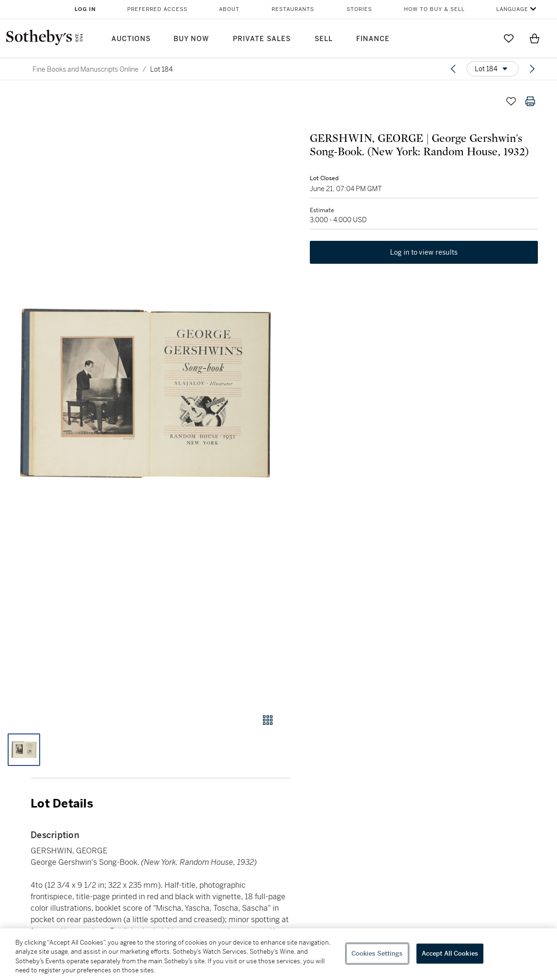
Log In (85, 9)
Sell (324, 39)
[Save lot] (511, 101)
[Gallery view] (268, 720)
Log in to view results (424, 252)
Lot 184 (161, 69)
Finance (373, 39)
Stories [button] (359, 9)
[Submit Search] (483, 38)
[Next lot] (532, 69)
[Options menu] (493, 69)
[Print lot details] (530, 101)
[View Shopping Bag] (535, 38)
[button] (145, 393)
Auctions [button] (131, 39)
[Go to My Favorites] (509, 38)
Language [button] (512, 9)
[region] (278, 954)
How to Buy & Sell (434, 9)
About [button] (229, 9)
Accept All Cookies (450, 953)
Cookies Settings (377, 953)
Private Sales (262, 39)
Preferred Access (157, 9)
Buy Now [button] (191, 39)
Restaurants (293, 9)
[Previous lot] (453, 69)
